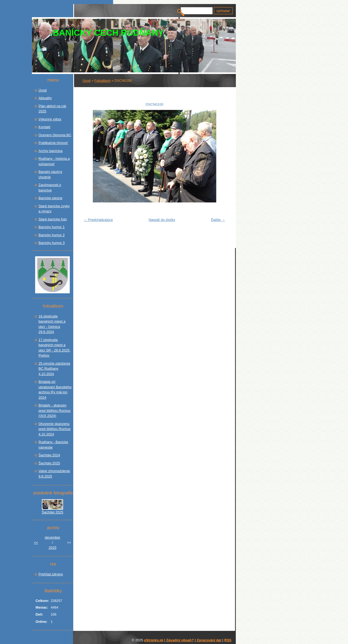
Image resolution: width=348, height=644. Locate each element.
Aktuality (45, 98)
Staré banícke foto (53, 219)
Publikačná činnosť (53, 143)
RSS (228, 640)
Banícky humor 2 (52, 235)
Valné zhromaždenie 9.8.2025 (54, 474)
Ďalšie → (218, 220)
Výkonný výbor (50, 119)
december (53, 537)
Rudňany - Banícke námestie (54, 445)
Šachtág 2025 (49, 463)
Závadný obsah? (180, 640)
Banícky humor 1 (52, 227)
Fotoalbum (102, 81)
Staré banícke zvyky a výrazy (54, 209)
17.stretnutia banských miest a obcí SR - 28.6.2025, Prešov (55, 348)
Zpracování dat (209, 640)
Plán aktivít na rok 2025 (52, 109)
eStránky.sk (154, 640)
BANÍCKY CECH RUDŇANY (108, 33)
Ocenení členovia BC (55, 135)
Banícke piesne (51, 198)
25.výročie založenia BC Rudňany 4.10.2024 (54, 369)
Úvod (87, 81)
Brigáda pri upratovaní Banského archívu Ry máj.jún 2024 (55, 390)
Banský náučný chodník (50, 174)
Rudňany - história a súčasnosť (54, 161)
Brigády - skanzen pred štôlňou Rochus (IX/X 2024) (55, 410)
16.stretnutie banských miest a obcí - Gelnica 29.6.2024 (52, 324)
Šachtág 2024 (49, 455)
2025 (52, 548)
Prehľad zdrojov (51, 574)
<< (36, 543)
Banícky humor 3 (52, 243)
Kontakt (45, 127)
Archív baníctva (51, 151)
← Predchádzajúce (98, 220)
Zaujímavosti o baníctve (50, 188)
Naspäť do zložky (162, 220)
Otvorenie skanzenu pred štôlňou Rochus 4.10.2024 (55, 429)
